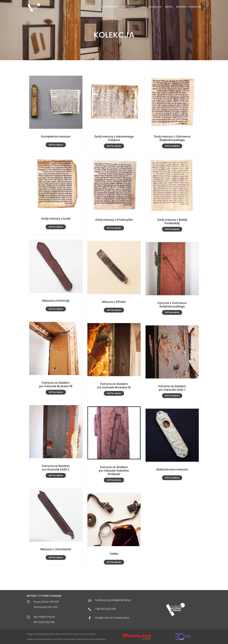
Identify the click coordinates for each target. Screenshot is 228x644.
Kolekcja (155, 7)
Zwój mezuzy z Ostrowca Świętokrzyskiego (172, 138)
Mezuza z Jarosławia (56, 549)
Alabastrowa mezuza (172, 469)
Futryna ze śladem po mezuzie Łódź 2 (56, 468)
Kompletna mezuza (56, 136)
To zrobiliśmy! (109, 7)
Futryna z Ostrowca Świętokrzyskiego (172, 305)
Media (169, 7)
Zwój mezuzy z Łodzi (56, 219)
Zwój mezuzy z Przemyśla (114, 220)
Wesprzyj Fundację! (189, 7)
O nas (142, 7)
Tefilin (114, 554)
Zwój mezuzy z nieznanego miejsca (114, 138)
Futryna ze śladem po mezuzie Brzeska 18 (56, 384)
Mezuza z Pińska (114, 302)
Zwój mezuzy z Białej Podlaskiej (172, 221)
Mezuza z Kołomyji (56, 301)
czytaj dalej (56, 145)
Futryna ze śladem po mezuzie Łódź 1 (172, 388)
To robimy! (128, 7)
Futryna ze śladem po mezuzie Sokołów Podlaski (114, 471)
